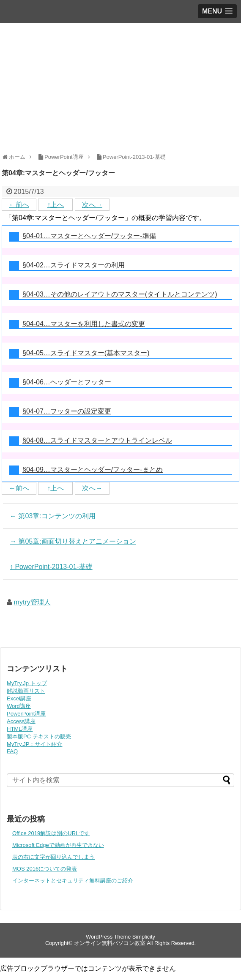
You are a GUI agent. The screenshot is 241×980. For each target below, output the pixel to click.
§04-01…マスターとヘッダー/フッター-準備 (89, 236)
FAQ (12, 751)
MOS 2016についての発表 (45, 869)
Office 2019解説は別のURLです (51, 833)
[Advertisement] (120, 86)
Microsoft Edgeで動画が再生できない (58, 845)
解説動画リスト (26, 691)
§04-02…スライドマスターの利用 (74, 265)
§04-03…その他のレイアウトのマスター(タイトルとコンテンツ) (120, 294)
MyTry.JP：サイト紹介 (34, 744)
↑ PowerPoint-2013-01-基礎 (51, 567)
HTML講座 (20, 729)
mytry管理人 (32, 602)
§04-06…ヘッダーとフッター (67, 382)
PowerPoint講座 (26, 714)
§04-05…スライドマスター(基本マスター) (86, 353)
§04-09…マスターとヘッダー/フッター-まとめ (93, 470)
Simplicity (144, 937)
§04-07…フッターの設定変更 (67, 411)
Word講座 (19, 706)
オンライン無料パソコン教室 (110, 943)
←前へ (19, 205)
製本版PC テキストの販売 (39, 736)
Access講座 (21, 721)
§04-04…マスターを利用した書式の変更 (84, 324)
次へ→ (92, 205)
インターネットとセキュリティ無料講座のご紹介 (73, 881)
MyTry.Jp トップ (27, 683)
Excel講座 (19, 698)
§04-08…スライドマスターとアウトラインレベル (97, 440)
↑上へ (55, 205)
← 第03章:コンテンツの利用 (53, 516)
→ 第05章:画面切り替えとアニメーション (73, 541)
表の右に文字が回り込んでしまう (53, 857)
